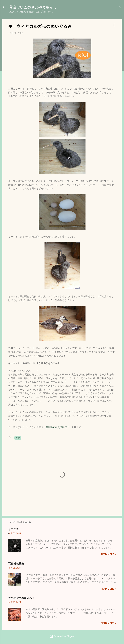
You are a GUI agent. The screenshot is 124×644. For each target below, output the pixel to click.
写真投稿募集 (16, 564)
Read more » (108, 554)
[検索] (120, 8)
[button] (114, 26)
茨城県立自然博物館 (56, 427)
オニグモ (13, 529)
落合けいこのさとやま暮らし (33, 7)
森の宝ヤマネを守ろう (21, 598)
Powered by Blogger (62, 636)
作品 (18, 438)
